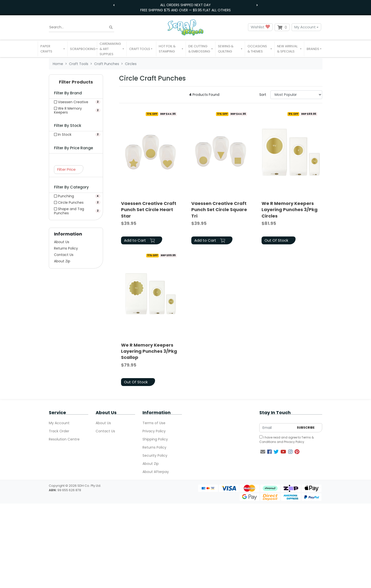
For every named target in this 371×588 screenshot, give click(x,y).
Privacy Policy (154, 431)
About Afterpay (156, 472)
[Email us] (263, 452)
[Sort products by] (296, 95)
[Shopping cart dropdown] (282, 27)
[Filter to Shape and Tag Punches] (76, 211)
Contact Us (64, 255)
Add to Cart (139, 240)
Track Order (59, 431)
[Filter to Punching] (76, 196)
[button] (53, 49)
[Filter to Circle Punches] (76, 202)
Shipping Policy (155, 439)
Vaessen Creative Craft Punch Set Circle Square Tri (219, 210)
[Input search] (81, 27)
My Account (305, 27)
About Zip (62, 261)
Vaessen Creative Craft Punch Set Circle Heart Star (149, 210)
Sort (263, 95)
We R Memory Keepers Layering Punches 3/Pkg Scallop (149, 351)
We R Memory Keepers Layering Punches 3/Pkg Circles (290, 210)
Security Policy (155, 455)
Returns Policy (66, 248)
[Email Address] (277, 428)
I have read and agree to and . (287, 440)
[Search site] (111, 27)
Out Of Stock (276, 240)
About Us (62, 242)
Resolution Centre (64, 439)
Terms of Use (154, 423)
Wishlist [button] (260, 27)
